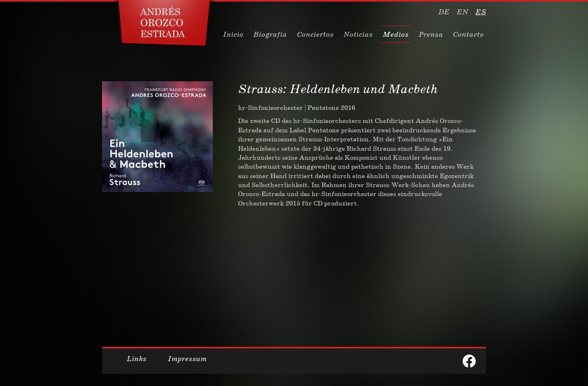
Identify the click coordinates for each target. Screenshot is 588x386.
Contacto (468, 34)
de (444, 12)
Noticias (358, 34)
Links (137, 359)
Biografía (270, 34)
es (481, 12)
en (462, 12)
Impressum (187, 359)
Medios (396, 34)
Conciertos (315, 34)
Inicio (233, 34)
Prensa (431, 34)
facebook (469, 361)
